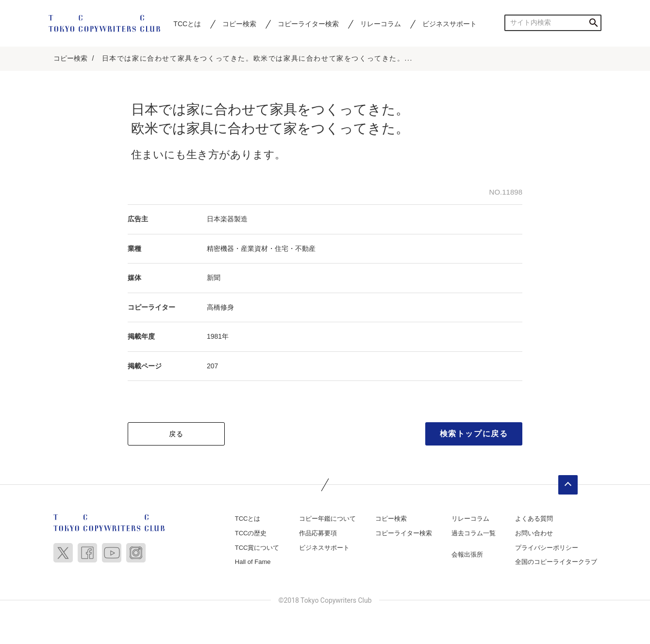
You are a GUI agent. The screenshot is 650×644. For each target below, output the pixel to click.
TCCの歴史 (251, 533)
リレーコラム (381, 24)
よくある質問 (534, 519)
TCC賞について (257, 548)
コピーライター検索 (308, 24)
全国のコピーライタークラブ (556, 562)
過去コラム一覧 (474, 533)
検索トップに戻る (474, 434)
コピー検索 (239, 24)
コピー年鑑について (327, 519)
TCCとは (187, 24)
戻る (176, 434)
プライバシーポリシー (547, 548)
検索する (593, 23)
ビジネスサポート (450, 24)
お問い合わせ (534, 533)
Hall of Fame (253, 562)
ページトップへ (568, 485)
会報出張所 (467, 554)
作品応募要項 (318, 533)
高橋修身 (220, 307)
